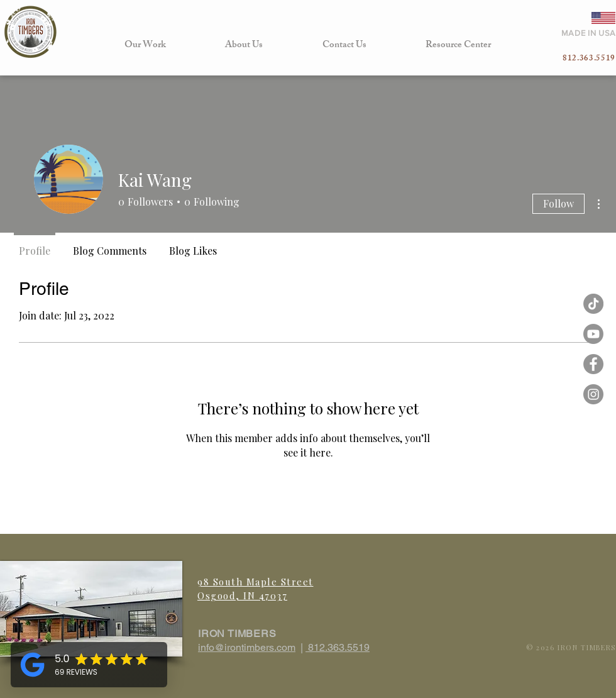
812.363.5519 (338, 647)
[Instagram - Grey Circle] (593, 394)
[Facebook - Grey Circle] (593, 364)
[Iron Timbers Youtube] (593, 334)
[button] (145, 46)
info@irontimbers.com (247, 647)
